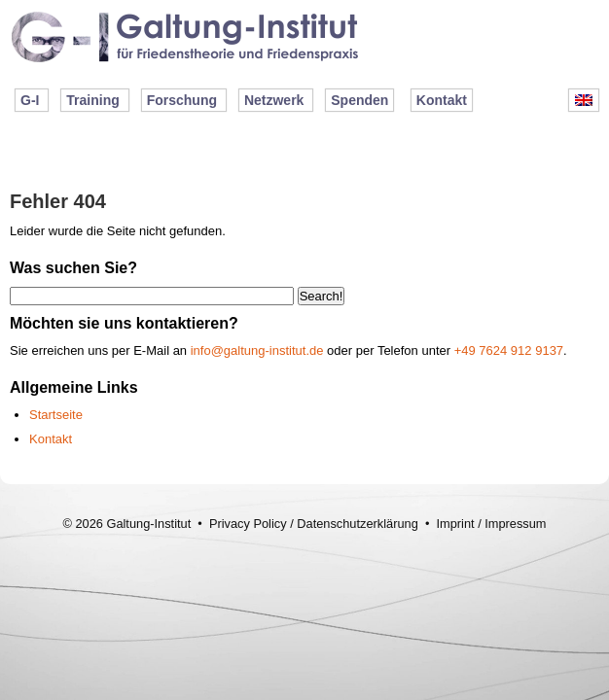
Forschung (182, 100)
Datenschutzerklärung (357, 524)
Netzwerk (274, 100)
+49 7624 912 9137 (509, 350)
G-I (30, 100)
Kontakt (442, 100)
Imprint (455, 524)
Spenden (359, 100)
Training (92, 100)
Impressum (515, 524)
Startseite (56, 415)
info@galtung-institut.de (257, 350)
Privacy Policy (248, 524)
